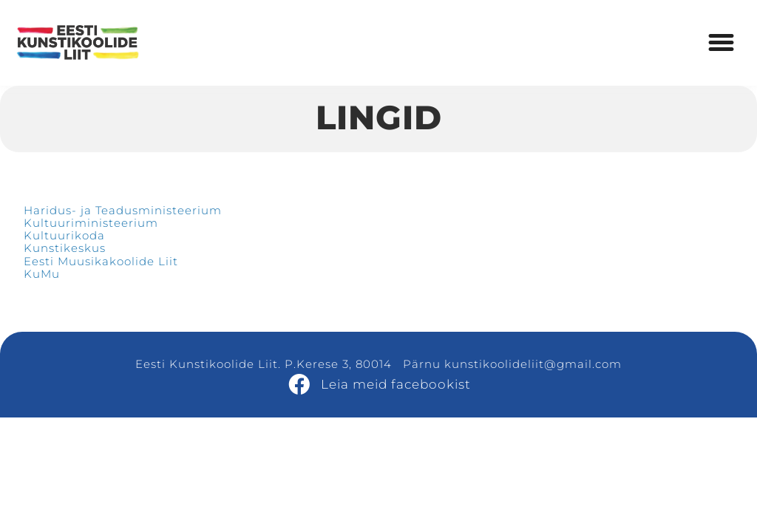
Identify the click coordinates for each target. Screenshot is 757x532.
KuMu (42, 274)
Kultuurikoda (64, 235)
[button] (721, 43)
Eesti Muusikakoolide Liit (101, 261)
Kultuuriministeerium (91, 223)
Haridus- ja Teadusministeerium (123, 210)
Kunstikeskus (65, 248)
